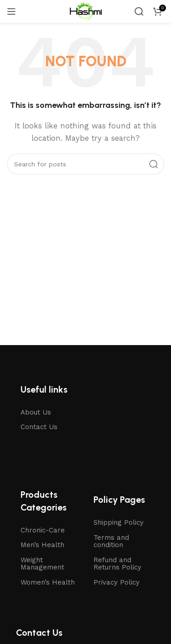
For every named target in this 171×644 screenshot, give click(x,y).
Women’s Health (48, 582)
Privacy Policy (117, 582)
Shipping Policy (119, 522)
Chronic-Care (43, 530)
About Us (36, 412)
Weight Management (42, 564)
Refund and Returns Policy (117, 564)
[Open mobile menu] (11, 11)
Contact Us (39, 427)
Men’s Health (42, 545)
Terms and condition (111, 541)
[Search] (139, 11)
